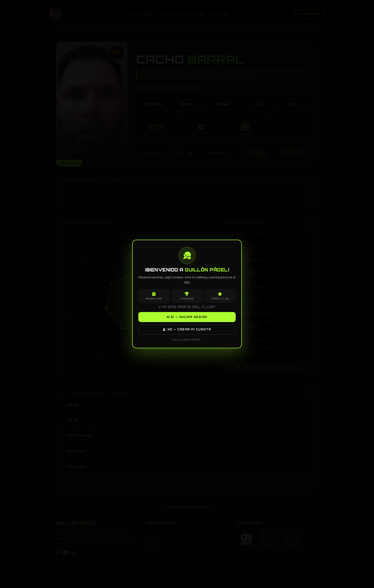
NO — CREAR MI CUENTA (187, 329)
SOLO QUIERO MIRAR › (187, 339)
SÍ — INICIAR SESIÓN (187, 317)
